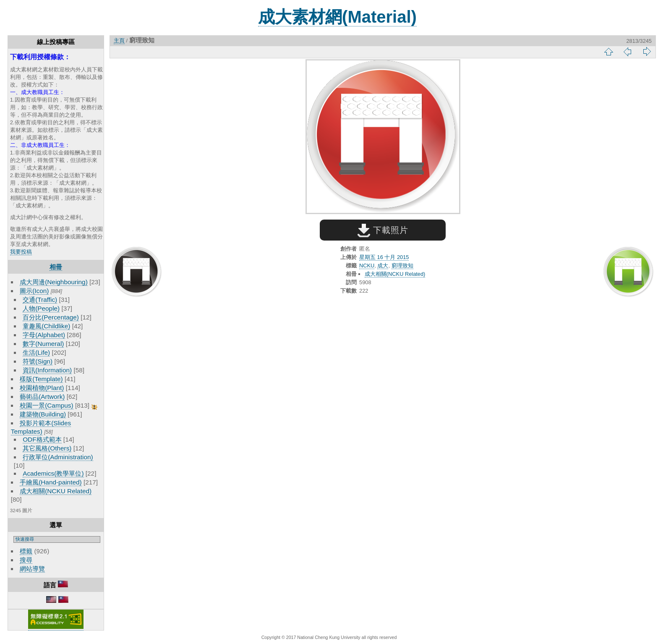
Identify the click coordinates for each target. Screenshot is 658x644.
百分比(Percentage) (51, 317)
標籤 (26, 551)
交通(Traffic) (40, 300)
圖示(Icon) (34, 291)
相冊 (56, 267)
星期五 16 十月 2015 (384, 257)
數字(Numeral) (43, 344)
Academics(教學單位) (53, 473)
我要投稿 (21, 252)
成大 (383, 266)
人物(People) (41, 308)
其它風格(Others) (47, 448)
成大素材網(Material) (337, 17)
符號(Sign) (38, 361)
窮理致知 (402, 266)
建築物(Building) (43, 414)
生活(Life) (36, 352)
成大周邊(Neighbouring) (54, 282)
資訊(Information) (47, 370)
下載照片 (383, 230)
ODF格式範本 (42, 439)
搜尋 (26, 560)
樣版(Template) (41, 379)
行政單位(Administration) (58, 457)
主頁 (119, 41)
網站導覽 (32, 569)
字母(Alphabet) (44, 335)
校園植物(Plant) (42, 388)
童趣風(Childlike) (46, 326)
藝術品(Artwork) (42, 397)
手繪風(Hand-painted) (51, 482)
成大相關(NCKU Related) (56, 491)
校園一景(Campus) (46, 405)
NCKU (367, 266)
